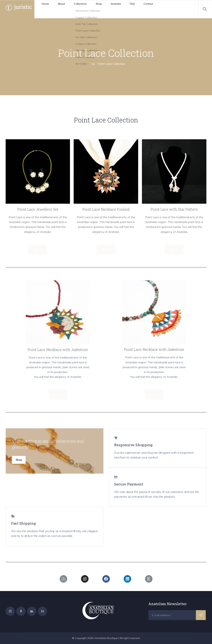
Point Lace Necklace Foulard (106, 209)
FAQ (106, 9)
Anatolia (94, 9)
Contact (118, 9)
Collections (67, 9)
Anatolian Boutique (106, 638)
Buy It (38, 249)
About (52, 9)
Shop (81, 9)
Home (40, 9)
